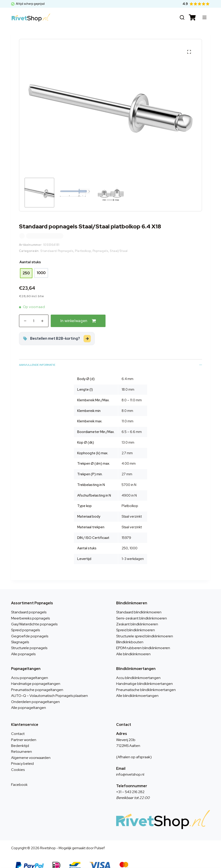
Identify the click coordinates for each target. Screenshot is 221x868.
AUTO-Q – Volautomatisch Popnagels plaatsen (49, 687)
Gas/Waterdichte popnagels (34, 616)
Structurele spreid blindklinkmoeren (145, 628)
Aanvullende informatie (110, 357)
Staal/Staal (119, 243)
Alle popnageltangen (29, 699)
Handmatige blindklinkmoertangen (144, 676)
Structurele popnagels (29, 640)
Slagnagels (20, 634)
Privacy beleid (22, 755)
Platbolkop (83, 243)
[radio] (26, 265)
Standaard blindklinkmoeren (139, 604)
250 (125, 540)
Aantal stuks (30, 254)
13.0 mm (128, 434)
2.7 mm (127, 445)
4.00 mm (129, 455)
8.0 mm (127, 403)
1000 (133, 540)
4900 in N (129, 487)
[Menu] (204, 17)
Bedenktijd (20, 738)
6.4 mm (127, 371)
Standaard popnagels (29, 604)
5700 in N (129, 477)
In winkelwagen (74, 313)
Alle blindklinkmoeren (133, 646)
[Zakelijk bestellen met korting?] (57, 330)
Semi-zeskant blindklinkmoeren (142, 610)
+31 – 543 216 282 (130, 784)
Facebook (19, 776)
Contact (18, 726)
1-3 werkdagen (133, 551)
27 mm (127, 466)
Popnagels (100, 243)
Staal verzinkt (132, 519)
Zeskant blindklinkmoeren (137, 616)
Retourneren (22, 743)
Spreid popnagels (25, 622)
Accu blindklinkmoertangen (138, 670)
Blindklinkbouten (130, 634)
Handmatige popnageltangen (36, 676)
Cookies (18, 762)
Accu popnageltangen (30, 670)
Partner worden (24, 732)
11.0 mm (127, 413)
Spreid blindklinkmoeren (136, 622)
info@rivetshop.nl (130, 766)
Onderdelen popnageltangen (35, 694)
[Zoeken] (182, 17)
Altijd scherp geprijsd (28, 4)
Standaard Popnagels (57, 243)
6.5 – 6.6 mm (132, 424)
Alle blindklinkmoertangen (137, 687)
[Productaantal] (34, 313)
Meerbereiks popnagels (30, 610)
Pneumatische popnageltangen (37, 682)
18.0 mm (128, 381)
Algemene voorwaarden (31, 750)
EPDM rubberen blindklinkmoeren (143, 640)
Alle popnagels (23, 646)
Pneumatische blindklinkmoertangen (146, 682)
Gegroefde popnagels (30, 628)
